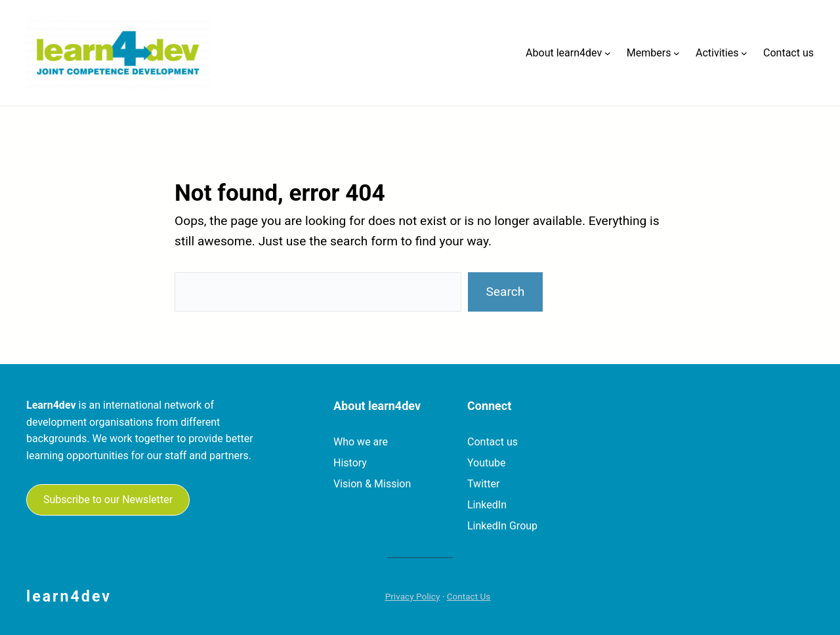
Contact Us (469, 596)
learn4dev (69, 596)
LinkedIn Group (502, 526)
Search (505, 292)
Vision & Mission (372, 484)
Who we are (361, 442)
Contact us (493, 442)
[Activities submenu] (744, 53)
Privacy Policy (413, 596)
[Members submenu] (677, 53)
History (350, 463)
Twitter (483, 484)
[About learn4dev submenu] (608, 53)
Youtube (487, 463)
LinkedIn (487, 505)
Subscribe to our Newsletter (108, 500)
